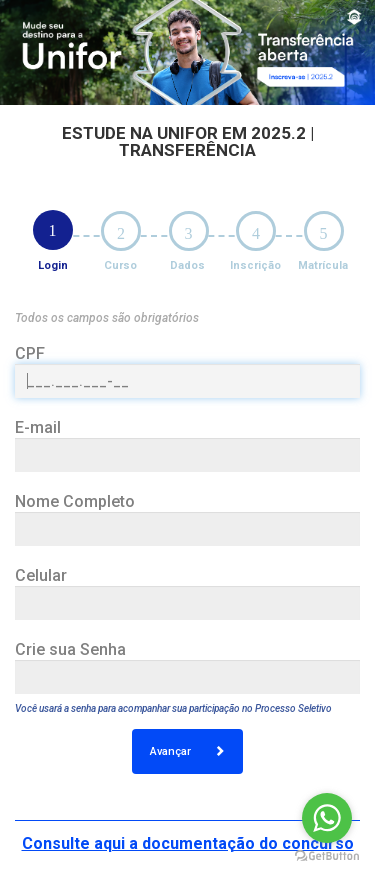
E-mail (38, 427)
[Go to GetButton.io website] (327, 856)
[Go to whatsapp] (327, 818)
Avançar (187, 751)
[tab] (53, 230)
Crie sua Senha (70, 649)
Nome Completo (75, 501)
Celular (41, 575)
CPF (30, 353)
